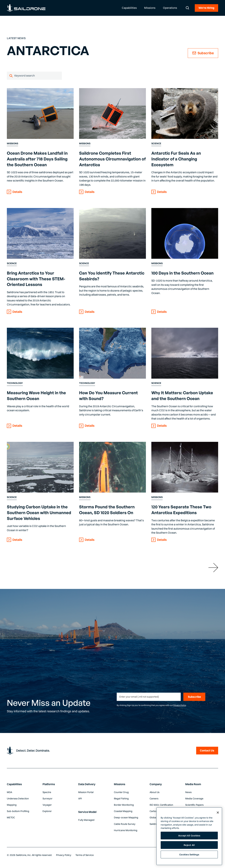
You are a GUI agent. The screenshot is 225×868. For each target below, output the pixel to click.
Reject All (189, 845)
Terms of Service (85, 855)
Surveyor (47, 798)
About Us (155, 792)
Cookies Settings (189, 854)
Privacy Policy (180, 705)
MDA (9, 792)
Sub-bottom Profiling (18, 811)
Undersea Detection (18, 798)
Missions (12, 143)
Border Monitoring (124, 805)
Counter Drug (121, 792)
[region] (189, 836)
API (80, 798)
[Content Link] (40, 113)
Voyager (47, 805)
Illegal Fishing (121, 798)
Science (156, 143)
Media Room (193, 784)
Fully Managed (86, 820)
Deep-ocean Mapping (126, 817)
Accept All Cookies (189, 836)
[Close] (218, 813)
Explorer (47, 811)
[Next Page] (213, 568)
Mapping (12, 805)
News (188, 792)
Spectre (47, 792)
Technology (15, 383)
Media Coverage (194, 798)
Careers (154, 798)
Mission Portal (86, 792)
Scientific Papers (194, 805)
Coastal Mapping (123, 811)
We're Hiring (206, 8)
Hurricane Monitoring (126, 830)
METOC (11, 817)
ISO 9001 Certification (161, 805)
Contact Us (207, 750)
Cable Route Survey (125, 824)
